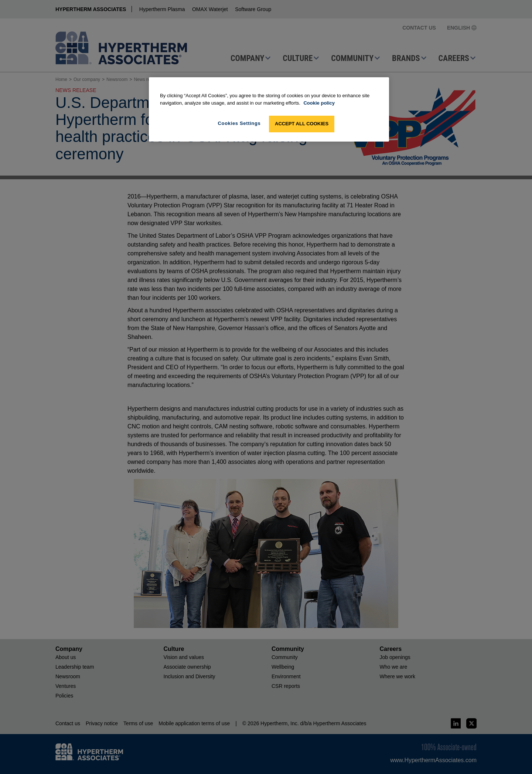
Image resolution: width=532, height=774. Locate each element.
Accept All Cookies (302, 124)
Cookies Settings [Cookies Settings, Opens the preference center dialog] (239, 123)
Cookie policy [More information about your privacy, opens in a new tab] (319, 103)
